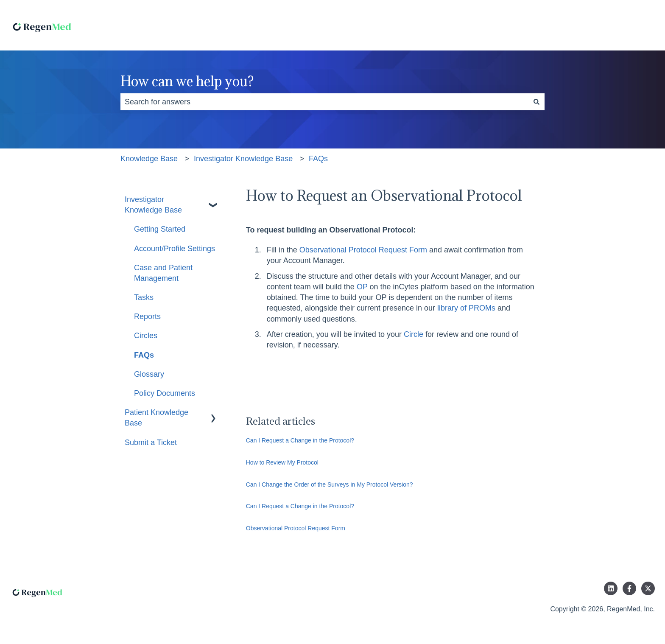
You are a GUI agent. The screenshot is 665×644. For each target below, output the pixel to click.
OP (362, 287)
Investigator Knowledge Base (243, 159)
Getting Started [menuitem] (160, 229)
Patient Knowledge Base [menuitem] (156, 418)
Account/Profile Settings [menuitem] (175, 249)
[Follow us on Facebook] (629, 588)
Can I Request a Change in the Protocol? (300, 440)
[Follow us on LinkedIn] (611, 588)
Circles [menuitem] (146, 336)
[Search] (536, 102)
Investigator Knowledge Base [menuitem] (153, 205)
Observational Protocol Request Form (363, 250)
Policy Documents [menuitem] (165, 393)
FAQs (318, 159)
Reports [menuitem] (147, 316)
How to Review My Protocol (282, 462)
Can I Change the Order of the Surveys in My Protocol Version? (330, 484)
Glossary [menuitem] (149, 374)
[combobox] (324, 102)
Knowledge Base (149, 159)
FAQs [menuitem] (144, 355)
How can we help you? (187, 81)
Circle (414, 334)
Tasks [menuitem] (144, 297)
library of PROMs (466, 308)
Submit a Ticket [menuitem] (151, 442)
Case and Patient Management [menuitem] (163, 273)
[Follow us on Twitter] (648, 588)
